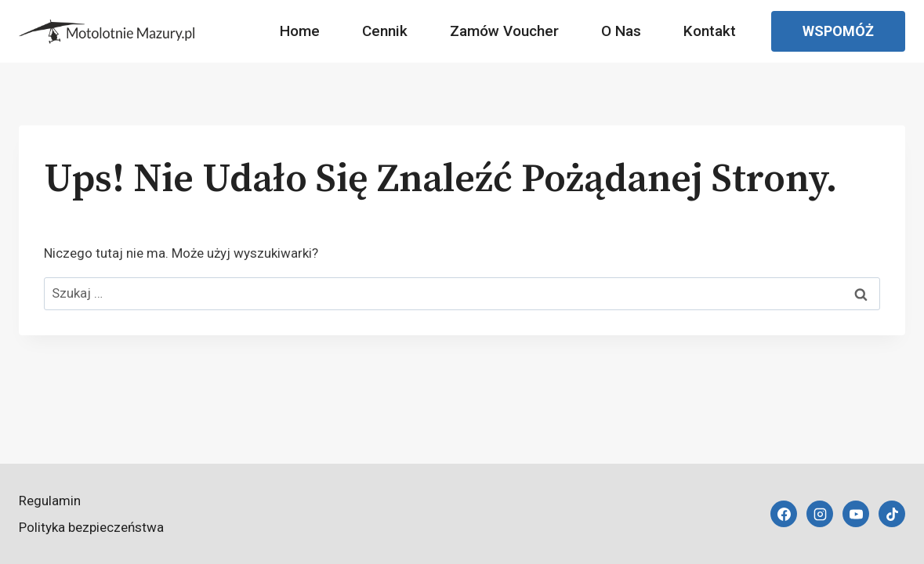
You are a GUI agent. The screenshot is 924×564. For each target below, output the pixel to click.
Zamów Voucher (504, 31)
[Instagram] (820, 514)
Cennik (385, 31)
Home (300, 31)
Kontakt (710, 31)
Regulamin (50, 501)
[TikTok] (892, 514)
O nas (621, 31)
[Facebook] (784, 514)
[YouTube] (856, 514)
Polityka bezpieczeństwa (91, 527)
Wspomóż (838, 31)
